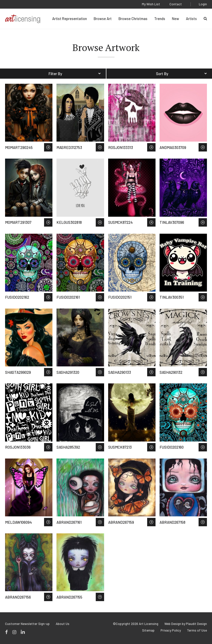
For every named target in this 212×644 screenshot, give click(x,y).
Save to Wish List (48, 147)
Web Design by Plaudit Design (186, 624)
